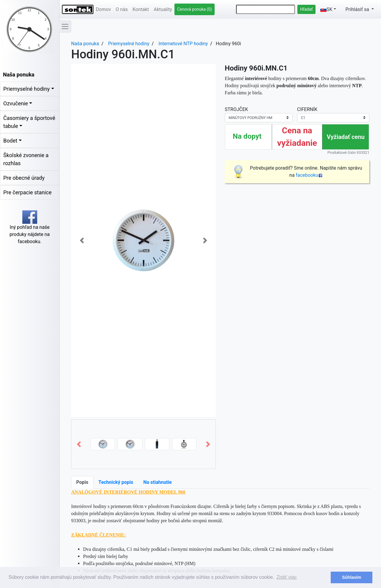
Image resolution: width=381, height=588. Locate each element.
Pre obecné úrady (24, 178)
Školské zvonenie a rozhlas (26, 159)
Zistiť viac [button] (287, 577)
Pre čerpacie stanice (27, 192)
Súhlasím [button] (352, 577)
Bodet (10, 141)
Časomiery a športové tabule (29, 122)
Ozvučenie (16, 103)
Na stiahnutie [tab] (157, 482)
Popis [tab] (82, 482)
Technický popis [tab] (116, 482)
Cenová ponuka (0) (195, 9)
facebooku (309, 175)
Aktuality (163, 9)
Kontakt (141, 9)
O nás (122, 9)
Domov (103, 9)
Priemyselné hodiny (26, 89)
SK (326, 9)
